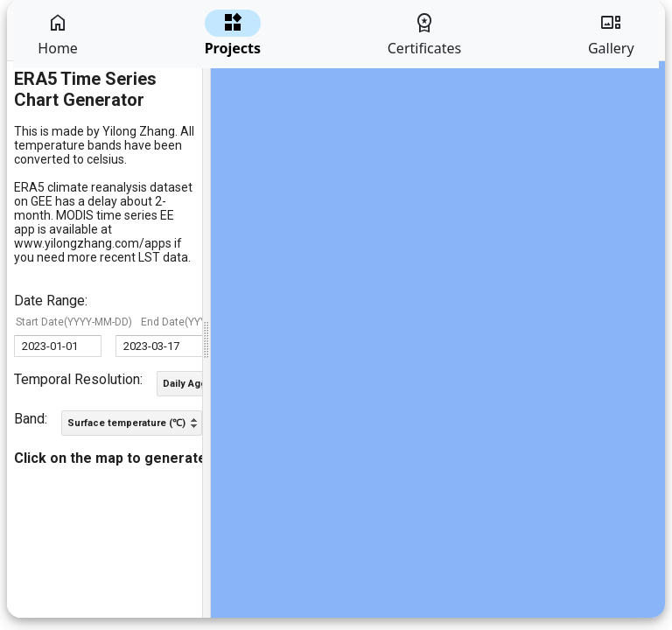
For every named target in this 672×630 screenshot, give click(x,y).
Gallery (611, 34)
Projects (233, 34)
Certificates (424, 34)
